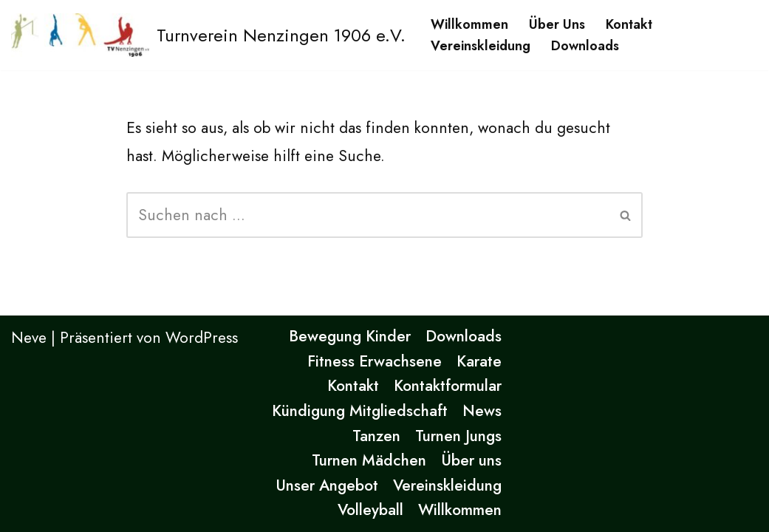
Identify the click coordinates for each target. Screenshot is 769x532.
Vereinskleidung (481, 46)
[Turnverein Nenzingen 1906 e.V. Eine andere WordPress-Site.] (208, 35)
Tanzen (376, 436)
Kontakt (629, 24)
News (482, 411)
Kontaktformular (448, 386)
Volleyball (370, 510)
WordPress (202, 338)
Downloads (585, 46)
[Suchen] (368, 215)
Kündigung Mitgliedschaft (360, 411)
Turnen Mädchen (369, 460)
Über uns (557, 24)
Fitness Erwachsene (375, 361)
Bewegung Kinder (350, 336)
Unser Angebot (327, 485)
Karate (479, 361)
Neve (29, 338)
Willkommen (469, 24)
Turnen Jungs (458, 436)
